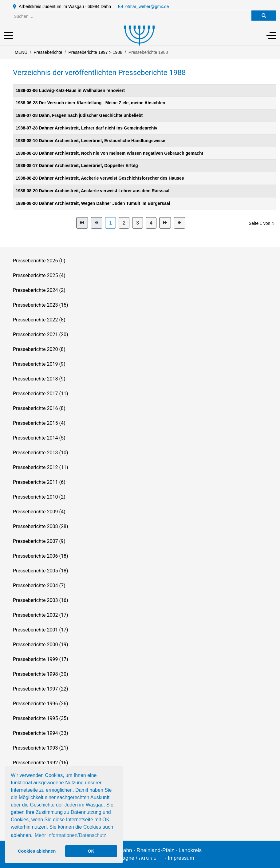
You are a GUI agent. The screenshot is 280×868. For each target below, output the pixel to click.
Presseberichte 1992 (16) (40, 763)
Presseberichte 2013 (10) (40, 453)
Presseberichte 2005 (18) (40, 571)
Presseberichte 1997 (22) (40, 689)
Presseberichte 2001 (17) (40, 630)
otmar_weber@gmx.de (147, 6)
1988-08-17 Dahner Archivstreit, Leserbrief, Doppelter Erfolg (77, 165)
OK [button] (91, 851)
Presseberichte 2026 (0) (39, 261)
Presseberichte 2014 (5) (39, 438)
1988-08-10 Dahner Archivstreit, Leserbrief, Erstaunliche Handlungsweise (91, 141)
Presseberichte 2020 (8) (39, 349)
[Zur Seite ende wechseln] (179, 223)
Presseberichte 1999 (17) (40, 659)
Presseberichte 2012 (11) (40, 467)
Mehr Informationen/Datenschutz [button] (70, 835)
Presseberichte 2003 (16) (40, 600)
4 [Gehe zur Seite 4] (151, 223)
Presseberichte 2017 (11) (40, 394)
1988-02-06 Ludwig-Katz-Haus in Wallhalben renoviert (70, 90)
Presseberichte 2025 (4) (39, 275)
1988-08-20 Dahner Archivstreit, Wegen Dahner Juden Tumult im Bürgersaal (93, 203)
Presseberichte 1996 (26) (40, 704)
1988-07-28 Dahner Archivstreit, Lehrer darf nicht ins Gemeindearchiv (87, 128)
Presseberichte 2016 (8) (39, 408)
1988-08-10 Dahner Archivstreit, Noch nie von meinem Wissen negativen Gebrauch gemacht (109, 153)
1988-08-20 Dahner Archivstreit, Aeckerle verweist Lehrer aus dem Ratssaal (93, 191)
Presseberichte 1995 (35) (40, 718)
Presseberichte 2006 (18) (40, 556)
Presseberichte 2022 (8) (39, 320)
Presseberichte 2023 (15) (40, 305)
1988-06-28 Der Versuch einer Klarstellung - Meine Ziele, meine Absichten (91, 103)
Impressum (181, 858)
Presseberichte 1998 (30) (40, 674)
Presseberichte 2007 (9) (39, 541)
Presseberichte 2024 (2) (39, 290)
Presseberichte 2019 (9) (39, 364)
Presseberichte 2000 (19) (40, 645)
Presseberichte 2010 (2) (39, 497)
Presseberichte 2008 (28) (40, 526)
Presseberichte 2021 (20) (40, 334)
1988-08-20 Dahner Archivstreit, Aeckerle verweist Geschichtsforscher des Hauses (100, 178)
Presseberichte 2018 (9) (39, 379)
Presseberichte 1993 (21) (40, 748)
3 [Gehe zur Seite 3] (138, 223)
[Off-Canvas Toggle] (271, 35)
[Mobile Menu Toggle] (8, 35)
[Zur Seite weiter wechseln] (165, 223)
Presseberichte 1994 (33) (40, 733)
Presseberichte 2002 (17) (40, 615)
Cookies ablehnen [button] (37, 851)
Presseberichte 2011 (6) (39, 482)
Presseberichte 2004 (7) (39, 585)
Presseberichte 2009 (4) (39, 512)
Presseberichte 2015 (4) (39, 423)
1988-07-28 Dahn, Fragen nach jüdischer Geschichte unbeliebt (79, 115)
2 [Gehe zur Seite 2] (124, 223)
